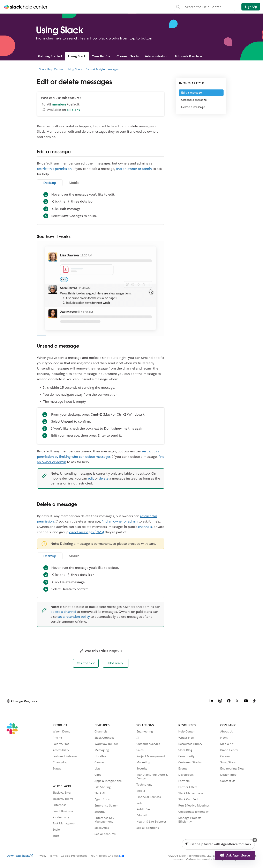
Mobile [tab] (74, 183)
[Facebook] (229, 702)
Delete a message (193, 107)
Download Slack (20, 856)
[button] (86, 663)
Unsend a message (194, 100)
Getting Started (50, 56)
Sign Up (251, 7)
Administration (157, 56)
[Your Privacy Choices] (106, 856)
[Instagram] (220, 702)
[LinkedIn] (211, 702)
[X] (237, 702)
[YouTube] (246, 702)
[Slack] (12, 781)
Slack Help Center (51, 69)
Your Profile (101, 56)
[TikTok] (255, 702)
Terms (54, 856)
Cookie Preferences (74, 856)
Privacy (41, 856)
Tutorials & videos (188, 56)
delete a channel (63, 612)
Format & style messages (102, 69)
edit (91, 478)
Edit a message (191, 93)
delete (104, 478)
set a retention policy (74, 617)
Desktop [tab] (50, 183)
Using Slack (77, 56)
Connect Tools (128, 56)
